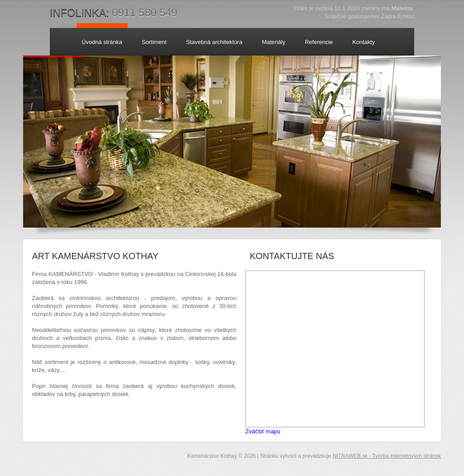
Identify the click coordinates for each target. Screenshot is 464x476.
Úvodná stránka (102, 42)
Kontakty (364, 42)
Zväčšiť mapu (263, 431)
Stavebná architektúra (214, 42)
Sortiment (154, 42)
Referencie (319, 42)
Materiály (274, 42)
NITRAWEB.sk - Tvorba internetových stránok (387, 456)
